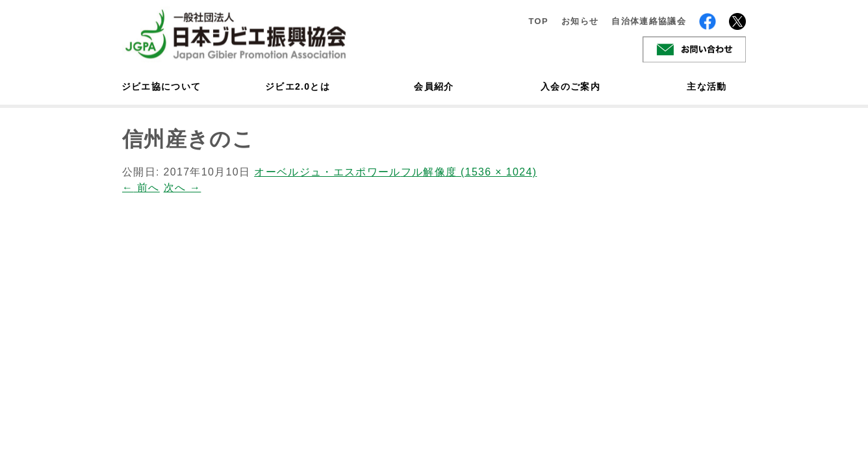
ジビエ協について (161, 86)
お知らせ (580, 21)
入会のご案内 (570, 86)
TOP (538, 21)
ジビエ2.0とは (298, 86)
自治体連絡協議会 (649, 21)
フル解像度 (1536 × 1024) (469, 172)
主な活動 (707, 86)
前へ (141, 188)
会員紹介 (434, 86)
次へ (183, 188)
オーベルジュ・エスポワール (327, 172)
